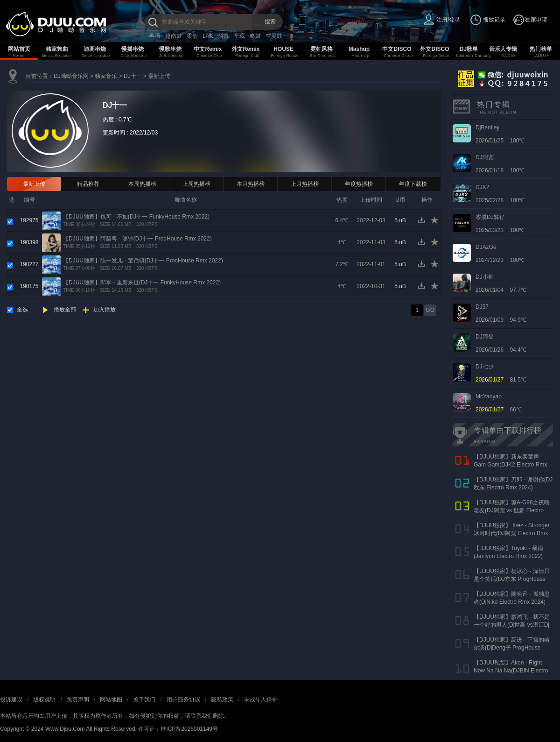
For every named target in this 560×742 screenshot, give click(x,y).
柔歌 (192, 36)
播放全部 (65, 310)
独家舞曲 (57, 49)
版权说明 (44, 700)
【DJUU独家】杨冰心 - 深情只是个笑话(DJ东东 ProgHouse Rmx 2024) (512, 579)
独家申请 (536, 20)
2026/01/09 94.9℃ (501, 313)
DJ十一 (133, 76)
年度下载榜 (413, 184)
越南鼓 (174, 36)
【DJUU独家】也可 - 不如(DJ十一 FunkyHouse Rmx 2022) (136, 217)
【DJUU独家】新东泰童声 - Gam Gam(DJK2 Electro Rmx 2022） (510, 465)
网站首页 (19, 49)
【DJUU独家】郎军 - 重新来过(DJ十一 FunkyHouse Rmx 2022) (142, 283)
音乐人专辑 (503, 49)
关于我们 (144, 700)
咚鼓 (255, 36)
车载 (239, 36)
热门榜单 (541, 49)
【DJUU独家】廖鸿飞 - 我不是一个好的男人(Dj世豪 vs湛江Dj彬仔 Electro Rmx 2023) (512, 625)
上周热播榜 (196, 184)
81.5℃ (501, 373)
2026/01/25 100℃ (500, 134)
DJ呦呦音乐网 (71, 76)
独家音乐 (106, 76)
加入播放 (105, 310)
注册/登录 (448, 20)
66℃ (499, 403)
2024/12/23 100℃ (500, 254)
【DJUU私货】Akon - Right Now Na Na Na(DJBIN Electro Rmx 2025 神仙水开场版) (511, 671)
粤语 (155, 36)
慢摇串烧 (133, 49)
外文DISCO (434, 49)
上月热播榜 (305, 184)
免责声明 (78, 700)
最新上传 (159, 76)
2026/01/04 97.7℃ (501, 283)
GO (430, 310)
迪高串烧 (95, 49)
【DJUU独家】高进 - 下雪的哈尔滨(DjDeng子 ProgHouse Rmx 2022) (512, 648)
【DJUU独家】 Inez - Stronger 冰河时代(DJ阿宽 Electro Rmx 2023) (512, 533)
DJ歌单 (469, 49)
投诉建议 (11, 700)
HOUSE (283, 49)
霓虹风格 (322, 49)
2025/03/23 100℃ (500, 224)
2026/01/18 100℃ (500, 164)
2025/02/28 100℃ (500, 194)
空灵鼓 (274, 36)
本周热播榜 (142, 184)
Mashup (359, 49)
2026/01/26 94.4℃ (501, 343)
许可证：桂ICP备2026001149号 (178, 729)
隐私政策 (222, 700)
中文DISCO (397, 49)
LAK (208, 36)
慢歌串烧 (170, 49)
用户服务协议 (183, 700)
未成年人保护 (261, 700)
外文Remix (245, 49)
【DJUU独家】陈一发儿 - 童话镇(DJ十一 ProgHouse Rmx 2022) (143, 261)
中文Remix (208, 49)
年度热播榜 (359, 184)
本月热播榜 (251, 184)
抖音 (224, 36)
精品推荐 (88, 184)
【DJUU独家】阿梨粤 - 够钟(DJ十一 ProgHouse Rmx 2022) (137, 239)
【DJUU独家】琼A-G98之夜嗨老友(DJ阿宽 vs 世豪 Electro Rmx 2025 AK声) (512, 510)
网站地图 (111, 700)
